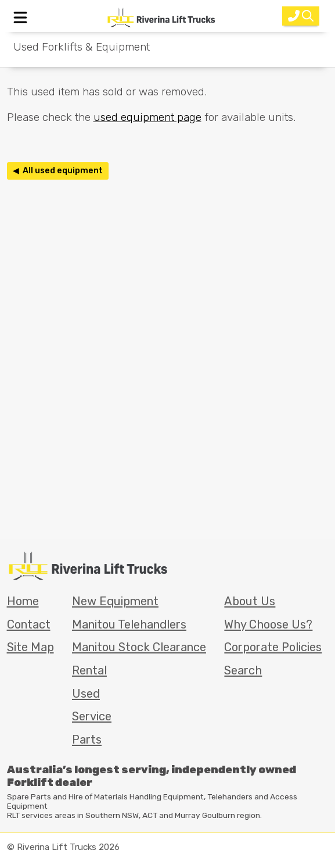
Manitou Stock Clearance (139, 647)
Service (92, 716)
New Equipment (115, 601)
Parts (87, 740)
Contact (29, 624)
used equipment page (147, 117)
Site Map (30, 647)
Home (23, 601)
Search (243, 670)
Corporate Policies (273, 647)
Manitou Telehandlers (129, 624)
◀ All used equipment (58, 171)
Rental (89, 670)
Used (86, 694)
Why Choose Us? (268, 624)
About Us (250, 601)
